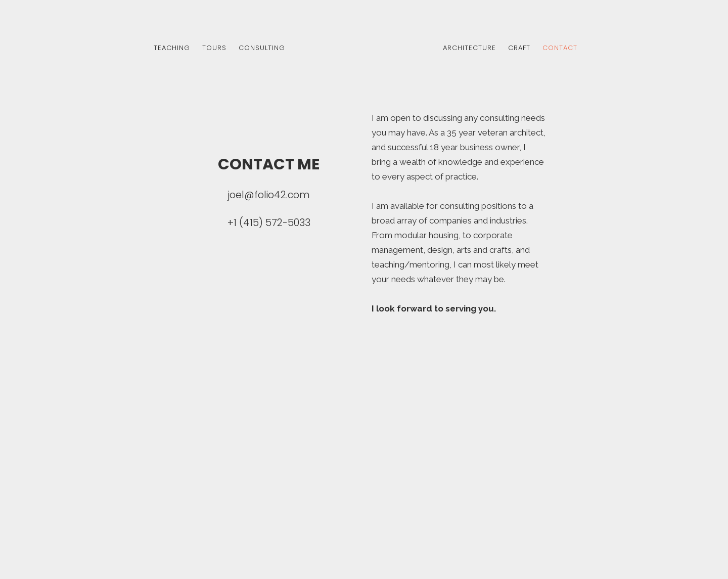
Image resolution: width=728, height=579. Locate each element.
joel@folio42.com (269, 195)
